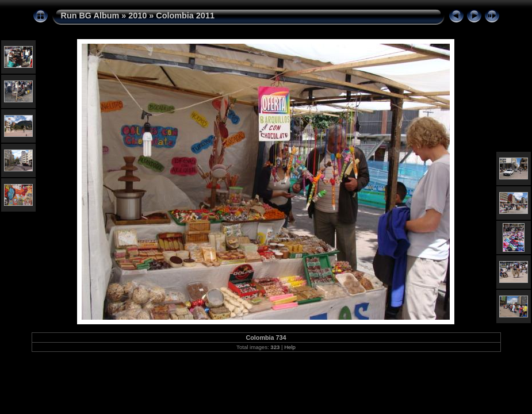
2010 (137, 16)
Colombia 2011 (185, 16)
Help (290, 347)
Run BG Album (90, 16)
